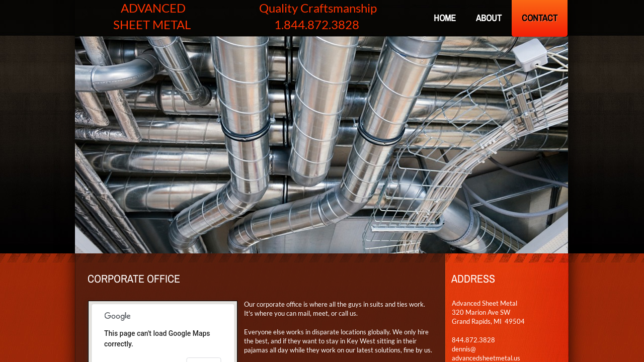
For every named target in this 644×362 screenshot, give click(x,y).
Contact (540, 18)
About (489, 18)
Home (445, 18)
